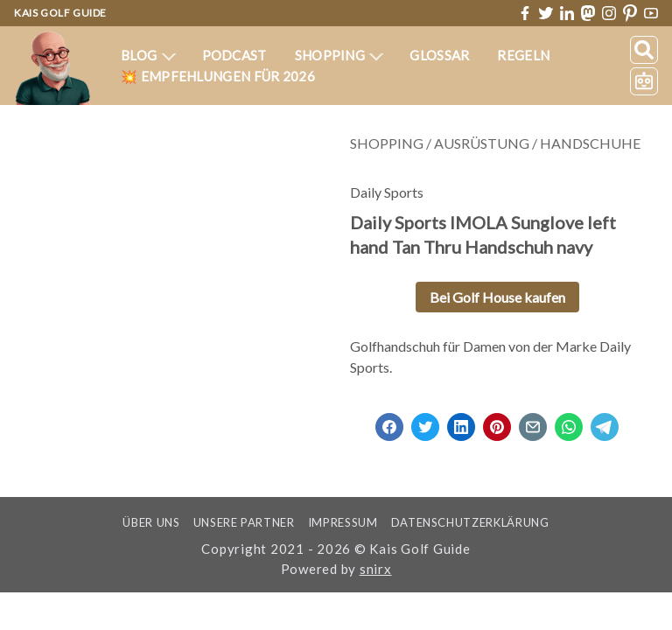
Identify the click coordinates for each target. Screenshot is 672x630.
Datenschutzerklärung (480, 522)
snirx (375, 569)
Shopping (339, 55)
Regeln (523, 55)
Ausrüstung (481, 143)
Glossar (440, 55)
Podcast (234, 55)
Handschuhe (590, 143)
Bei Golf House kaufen (497, 297)
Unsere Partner (242, 522)
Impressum (347, 522)
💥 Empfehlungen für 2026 (218, 76)
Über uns (141, 522)
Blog (149, 55)
